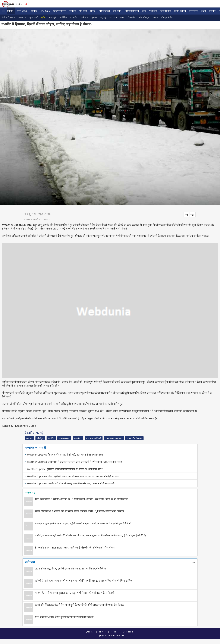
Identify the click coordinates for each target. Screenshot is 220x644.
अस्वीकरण (115, 632)
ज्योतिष (73, 11)
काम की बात (165, 11)
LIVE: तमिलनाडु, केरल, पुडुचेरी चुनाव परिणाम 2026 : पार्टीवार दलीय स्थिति (70, 568)
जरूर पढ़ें (30, 492)
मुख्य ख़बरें (34, 17)
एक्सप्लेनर (193, 11)
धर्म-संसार (117, 11)
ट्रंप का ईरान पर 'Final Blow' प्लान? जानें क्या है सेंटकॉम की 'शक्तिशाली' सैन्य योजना (75, 548)
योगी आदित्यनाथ (8, 17)
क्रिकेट (93, 11)
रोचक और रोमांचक (134, 438)
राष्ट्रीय (43, 17)
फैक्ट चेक (132, 17)
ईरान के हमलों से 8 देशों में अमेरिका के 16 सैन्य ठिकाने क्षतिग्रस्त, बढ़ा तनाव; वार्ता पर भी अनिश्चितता (81, 499)
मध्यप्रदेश (153, 11)
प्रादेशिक (64, 17)
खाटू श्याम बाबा (60, 11)
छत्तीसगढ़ (85, 17)
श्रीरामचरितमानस (132, 11)
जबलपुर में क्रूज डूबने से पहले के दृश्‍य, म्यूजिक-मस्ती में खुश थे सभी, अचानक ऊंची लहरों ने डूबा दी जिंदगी (83, 523)
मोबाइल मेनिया (167, 17)
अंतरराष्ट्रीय (53, 17)
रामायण (212, 11)
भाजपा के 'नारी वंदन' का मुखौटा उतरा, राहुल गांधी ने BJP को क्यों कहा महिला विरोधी (74, 593)
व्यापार (155, 17)
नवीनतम (30, 562)
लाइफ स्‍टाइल (104, 11)
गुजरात (94, 17)
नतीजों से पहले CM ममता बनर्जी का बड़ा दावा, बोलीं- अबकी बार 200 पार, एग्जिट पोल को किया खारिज (83, 581)
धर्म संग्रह (83, 11)
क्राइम (203, 11)
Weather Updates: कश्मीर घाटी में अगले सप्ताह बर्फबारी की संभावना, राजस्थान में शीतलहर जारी (71, 483)
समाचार (10, 11)
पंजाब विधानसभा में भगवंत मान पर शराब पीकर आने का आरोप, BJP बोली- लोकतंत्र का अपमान (79, 511)
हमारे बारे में (90, 632)
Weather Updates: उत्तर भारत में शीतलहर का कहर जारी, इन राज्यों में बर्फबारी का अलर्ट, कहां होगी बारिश (75, 462)
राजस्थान (113, 17)
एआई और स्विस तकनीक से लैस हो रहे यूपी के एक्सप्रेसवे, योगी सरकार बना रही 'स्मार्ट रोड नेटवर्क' (80, 605)
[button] (3, 11)
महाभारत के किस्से (94, 438)
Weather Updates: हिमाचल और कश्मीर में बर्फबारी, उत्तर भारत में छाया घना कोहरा (65, 455)
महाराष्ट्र (103, 17)
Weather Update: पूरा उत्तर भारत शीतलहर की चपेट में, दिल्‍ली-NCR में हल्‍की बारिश (65, 469)
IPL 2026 (45, 11)
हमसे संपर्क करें (129, 632)
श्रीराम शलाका (180, 11)
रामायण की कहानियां (114, 438)
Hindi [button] (18, 4)
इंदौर (144, 11)
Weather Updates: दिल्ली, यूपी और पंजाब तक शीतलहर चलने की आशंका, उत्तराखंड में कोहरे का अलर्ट (73, 476)
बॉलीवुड (34, 11)
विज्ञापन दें (103, 632)
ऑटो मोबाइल (144, 17)
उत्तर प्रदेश (22, 17)
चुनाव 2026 (22, 11)
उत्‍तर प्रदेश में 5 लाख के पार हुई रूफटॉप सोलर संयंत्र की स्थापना (64, 617)
